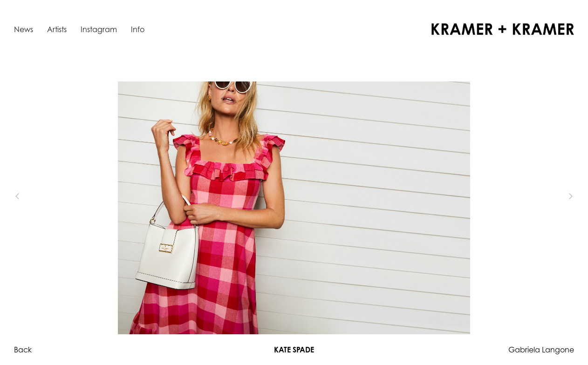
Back (23, 350)
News (24, 29)
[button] (33, 196)
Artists (57, 29)
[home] (503, 29)
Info (138, 29)
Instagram (99, 29)
